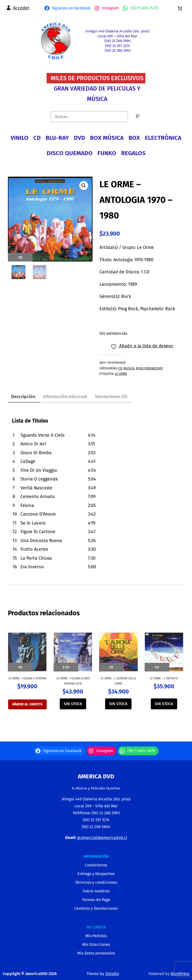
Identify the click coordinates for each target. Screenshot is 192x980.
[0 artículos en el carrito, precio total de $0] (180, 8)
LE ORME (121, 374)
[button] (84, 186)
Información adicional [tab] (65, 397)
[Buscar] (137, 117)
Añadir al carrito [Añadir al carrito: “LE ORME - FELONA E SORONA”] (27, 704)
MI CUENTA (96, 927)
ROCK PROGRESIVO (149, 368)
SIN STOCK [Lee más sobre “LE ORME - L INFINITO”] (164, 704)
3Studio (112, 974)
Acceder (21, 8)
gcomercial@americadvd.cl (102, 838)
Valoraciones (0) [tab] (111, 397)
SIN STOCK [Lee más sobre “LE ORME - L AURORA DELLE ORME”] (118, 704)
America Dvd (96, 776)
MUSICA (129, 368)
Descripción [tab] (23, 397)
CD (120, 368)
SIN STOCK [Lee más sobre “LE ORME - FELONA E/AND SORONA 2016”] (73, 704)
